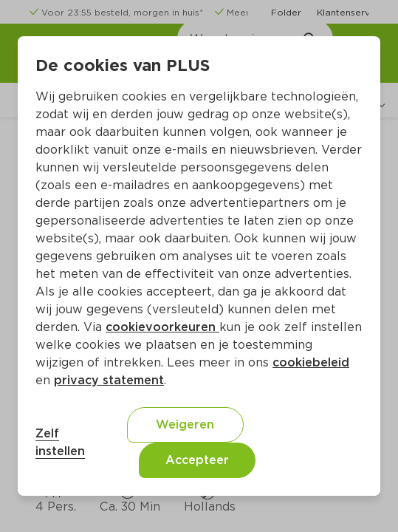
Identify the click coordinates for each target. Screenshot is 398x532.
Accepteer (197, 460)
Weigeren (185, 424)
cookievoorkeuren (162, 327)
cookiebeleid (311, 362)
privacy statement (109, 380)
